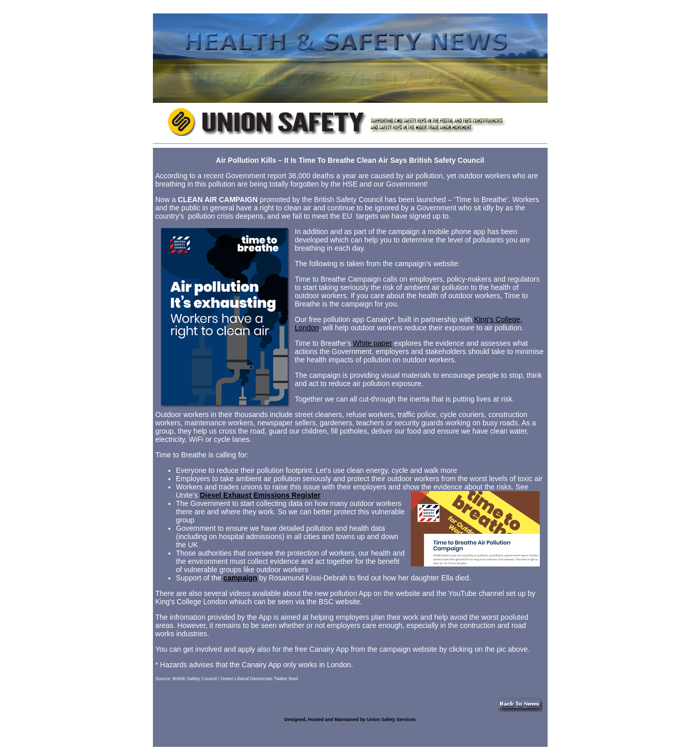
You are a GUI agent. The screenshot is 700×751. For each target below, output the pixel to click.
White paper (372, 343)
